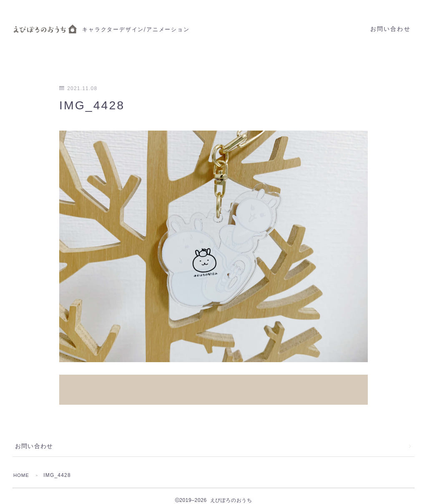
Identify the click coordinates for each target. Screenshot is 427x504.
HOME (22, 466)
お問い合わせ (391, 29)
